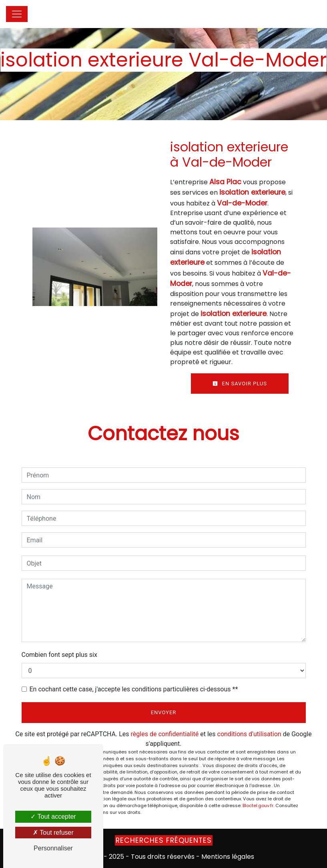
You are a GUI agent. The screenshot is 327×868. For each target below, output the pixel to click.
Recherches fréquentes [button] (164, 840)
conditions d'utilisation (249, 734)
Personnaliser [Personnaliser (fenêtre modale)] (53, 848)
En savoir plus (240, 384)
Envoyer (164, 712)
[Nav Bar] (17, 14)
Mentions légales (227, 857)
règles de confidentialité (165, 734)
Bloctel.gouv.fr (258, 806)
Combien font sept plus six (59, 655)
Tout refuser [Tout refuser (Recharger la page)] (53, 833)
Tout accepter (53, 817)
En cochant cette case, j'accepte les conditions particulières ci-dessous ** (134, 689)
